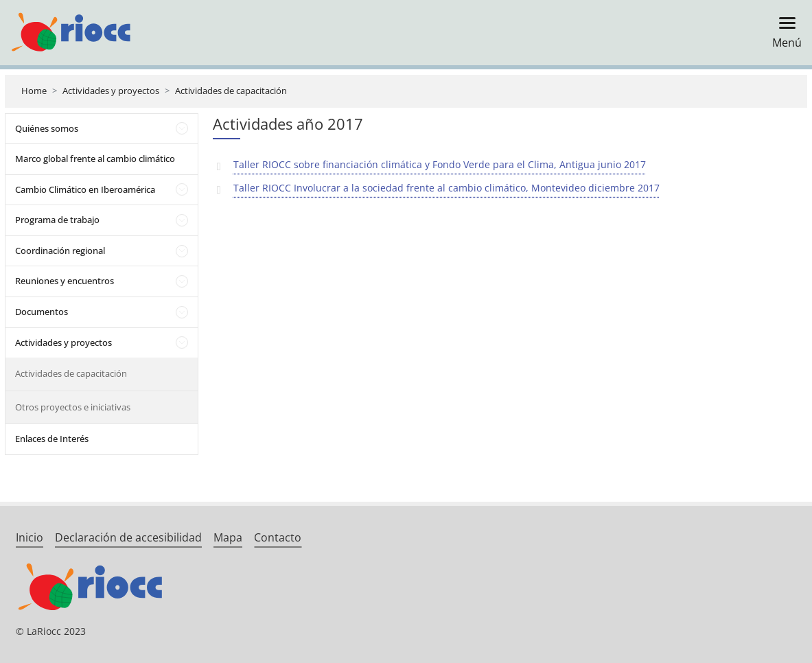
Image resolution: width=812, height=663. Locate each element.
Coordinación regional (60, 251)
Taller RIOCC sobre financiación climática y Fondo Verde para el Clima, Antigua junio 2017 (440, 164)
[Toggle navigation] (783, 33)
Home (34, 91)
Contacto (278, 537)
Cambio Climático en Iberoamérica (85, 189)
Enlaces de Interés (52, 439)
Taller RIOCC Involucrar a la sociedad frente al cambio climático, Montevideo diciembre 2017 (446, 188)
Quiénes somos (47, 128)
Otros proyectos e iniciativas (73, 407)
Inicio (30, 537)
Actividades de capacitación (231, 91)
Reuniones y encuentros (65, 281)
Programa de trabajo (57, 220)
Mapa (228, 537)
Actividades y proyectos (111, 91)
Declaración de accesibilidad (128, 537)
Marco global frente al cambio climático (95, 159)
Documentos (42, 312)
